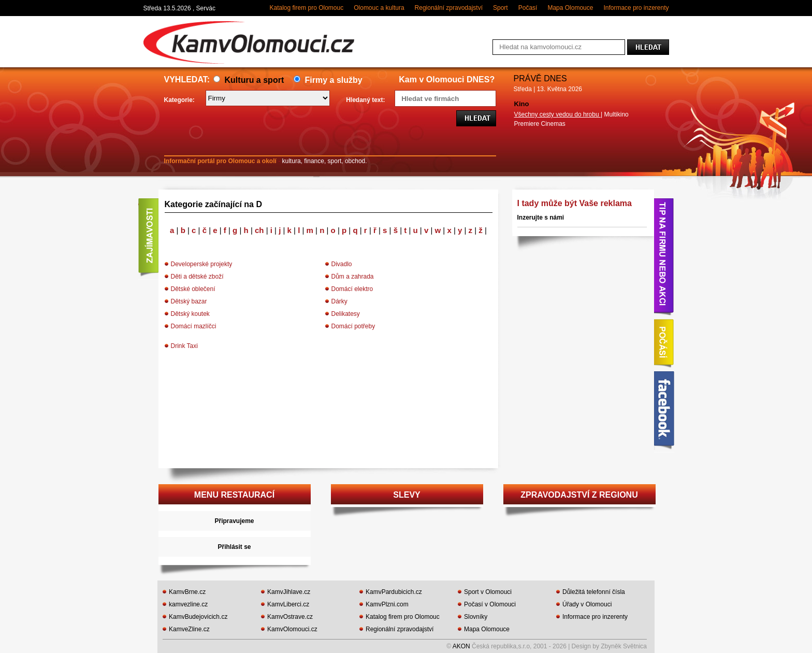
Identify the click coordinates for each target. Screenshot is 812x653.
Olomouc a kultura (379, 8)
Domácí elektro (352, 289)
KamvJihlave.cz (289, 592)
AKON (461, 646)
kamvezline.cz (188, 604)
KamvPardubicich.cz (394, 592)
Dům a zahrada (353, 277)
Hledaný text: (365, 100)
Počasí (528, 8)
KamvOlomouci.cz (292, 629)
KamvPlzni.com (387, 604)
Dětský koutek (190, 314)
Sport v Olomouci (488, 592)
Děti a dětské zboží (197, 277)
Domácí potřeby (353, 326)
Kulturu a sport (249, 80)
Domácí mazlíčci (194, 326)
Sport (501, 8)
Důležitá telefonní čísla (594, 592)
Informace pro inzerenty (636, 8)
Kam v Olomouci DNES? (447, 79)
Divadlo (342, 264)
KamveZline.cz (189, 629)
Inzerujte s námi (541, 217)
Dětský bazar (189, 301)
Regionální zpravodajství (449, 8)
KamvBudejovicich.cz (198, 617)
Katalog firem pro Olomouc (306, 8)
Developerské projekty (202, 264)
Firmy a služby (328, 80)
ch (260, 230)
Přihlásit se (234, 547)
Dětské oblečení (193, 289)
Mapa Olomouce (570, 8)
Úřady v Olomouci (587, 604)
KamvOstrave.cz (290, 617)
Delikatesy (346, 314)
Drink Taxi (184, 346)
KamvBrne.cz (187, 592)
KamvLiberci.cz (288, 604)
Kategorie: (179, 100)
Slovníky (476, 617)
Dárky (339, 301)
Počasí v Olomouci (490, 604)
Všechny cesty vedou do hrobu (557, 114)
